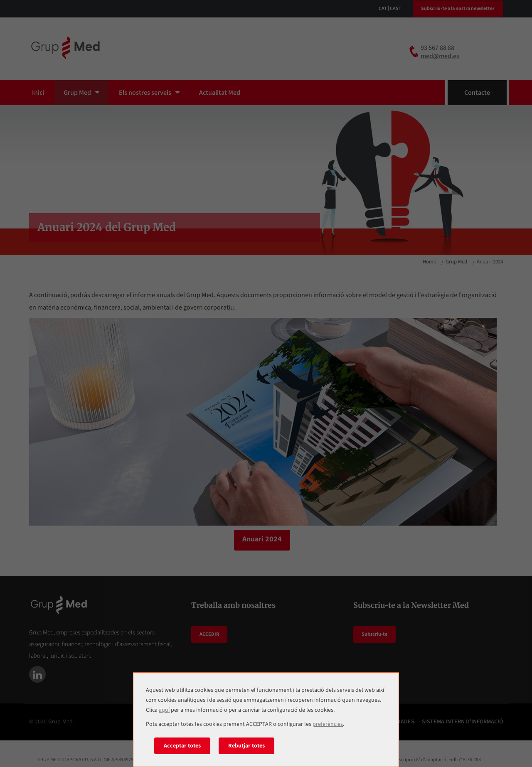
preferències (328, 724)
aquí (164, 710)
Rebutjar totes (246, 746)
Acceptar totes (182, 746)
